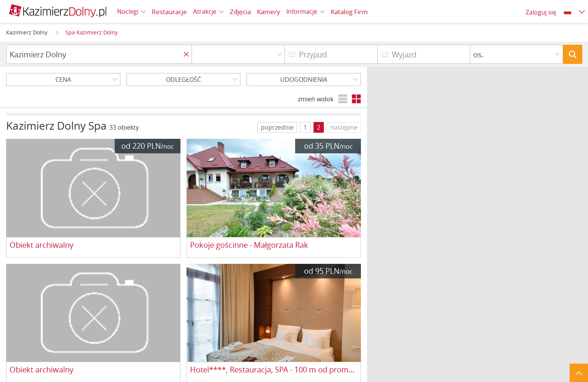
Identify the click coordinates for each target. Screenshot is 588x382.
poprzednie (277, 127)
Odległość (184, 80)
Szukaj (573, 54)
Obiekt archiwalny (41, 245)
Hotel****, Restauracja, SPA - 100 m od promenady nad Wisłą (274, 370)
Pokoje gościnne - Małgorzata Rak (249, 245)
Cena (63, 80)
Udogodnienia (304, 80)
